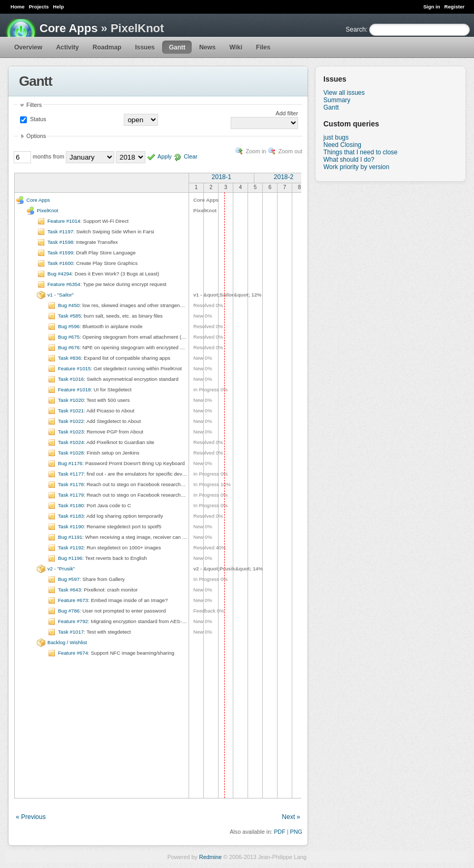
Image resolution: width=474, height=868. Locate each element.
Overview (28, 47)
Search (355, 29)
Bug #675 (69, 337)
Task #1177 (71, 474)
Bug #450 (69, 305)
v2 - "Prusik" (61, 569)
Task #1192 (71, 548)
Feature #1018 (74, 389)
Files (263, 47)
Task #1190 (71, 526)
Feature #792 (73, 621)
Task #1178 (71, 484)
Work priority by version (356, 167)
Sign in (432, 7)
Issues (145, 47)
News (207, 47)
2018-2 (284, 177)
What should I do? (349, 160)
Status (37, 119)
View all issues (344, 93)
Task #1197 (60, 231)
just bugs (336, 137)
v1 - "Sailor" (61, 295)
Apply (165, 156)
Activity (67, 47)
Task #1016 (71, 379)
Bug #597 (69, 579)
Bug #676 (69, 347)
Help (59, 7)
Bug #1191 (70, 537)
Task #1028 (71, 453)
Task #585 (70, 316)
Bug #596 (69, 326)
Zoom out (290, 151)
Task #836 (70, 358)
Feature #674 (73, 653)
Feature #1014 (64, 221)
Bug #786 (69, 611)
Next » (291, 817)
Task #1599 (60, 253)
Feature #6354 (64, 284)
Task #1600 (60, 263)
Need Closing (342, 145)
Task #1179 (71, 495)
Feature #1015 (74, 368)
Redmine (210, 857)
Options (36, 136)
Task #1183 (71, 516)
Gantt (177, 47)
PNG (296, 832)
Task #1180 (71, 505)
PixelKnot (48, 210)
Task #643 (70, 590)
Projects (39, 7)
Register (455, 7)
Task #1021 (71, 411)
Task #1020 (71, 400)
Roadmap (107, 47)
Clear (191, 156)
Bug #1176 (70, 463)
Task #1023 (71, 432)
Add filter (287, 113)
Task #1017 (71, 632)
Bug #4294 (60, 274)
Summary (337, 100)
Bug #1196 (70, 558)
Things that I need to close (361, 152)
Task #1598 (60, 242)
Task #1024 (71, 442)
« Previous (31, 817)
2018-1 (221, 177)
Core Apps (68, 28)
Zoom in (256, 151)
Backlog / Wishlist (67, 642)
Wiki (236, 47)
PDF (280, 832)
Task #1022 (71, 421)
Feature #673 (73, 600)
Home (18, 7)
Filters (34, 105)
